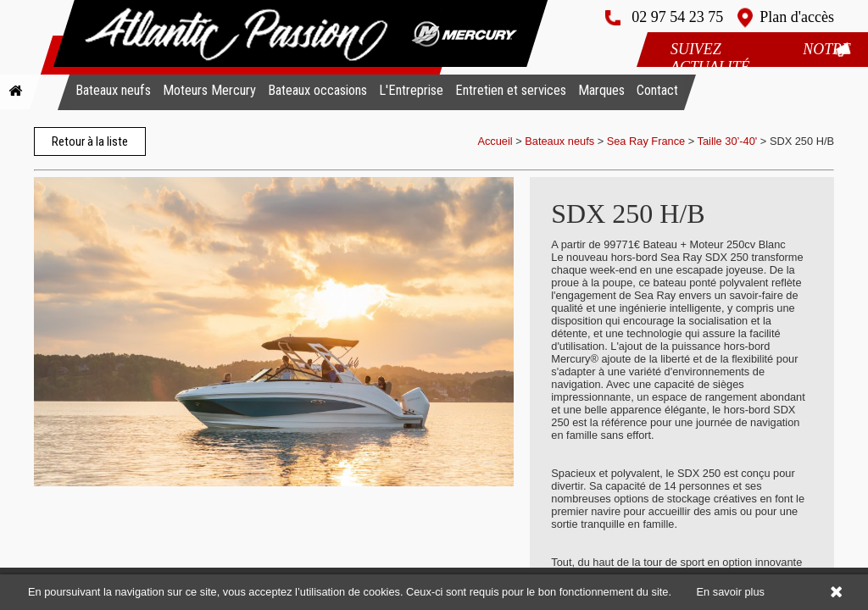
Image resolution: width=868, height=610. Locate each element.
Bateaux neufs (113, 90)
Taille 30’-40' (728, 141)
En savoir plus (731, 592)
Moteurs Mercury (209, 90)
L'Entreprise (411, 90)
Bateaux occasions (317, 90)
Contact (657, 90)
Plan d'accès (797, 17)
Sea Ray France (648, 141)
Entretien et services (511, 90)
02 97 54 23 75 (677, 17)
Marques (601, 90)
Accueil (495, 141)
